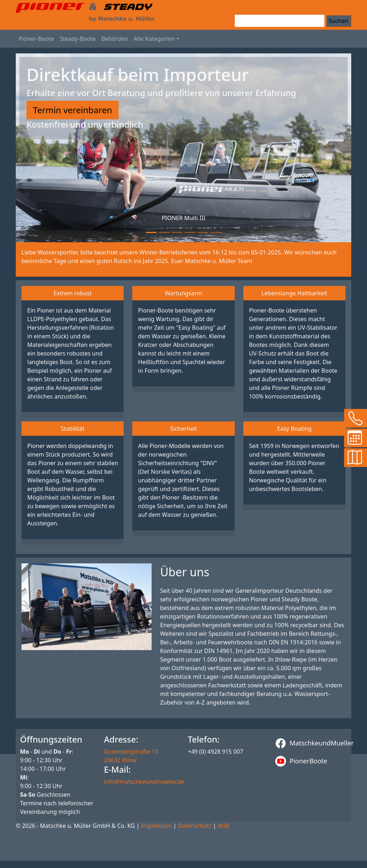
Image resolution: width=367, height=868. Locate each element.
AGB (223, 826)
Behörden (115, 39)
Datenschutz (195, 826)
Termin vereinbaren (73, 110)
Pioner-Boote (36, 39)
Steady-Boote (78, 39)
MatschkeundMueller (311, 743)
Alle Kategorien (154, 39)
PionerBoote (301, 761)
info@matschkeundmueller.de (144, 782)
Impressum (157, 826)
